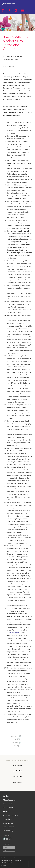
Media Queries (8, 827)
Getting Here (8, 807)
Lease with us (8, 823)
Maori (6, 850)
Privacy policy (18, 860)
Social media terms (7, 860)
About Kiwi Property (10, 815)
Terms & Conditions (7, 862)
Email (16, 739)
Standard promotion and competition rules (13, 858)
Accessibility (8, 819)
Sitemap (6, 811)
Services (6, 796)
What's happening (10, 800)
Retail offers (7, 804)
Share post (16, 736)
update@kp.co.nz (13, 633)
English (6, 847)
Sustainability (8, 830)
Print (16, 745)
